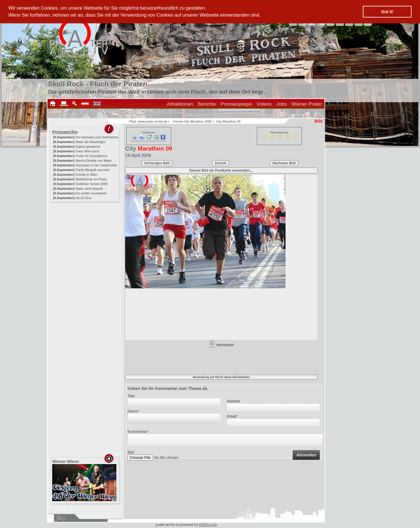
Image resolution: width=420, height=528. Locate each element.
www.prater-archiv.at (152, 121)
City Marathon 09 (228, 121)
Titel (131, 396)
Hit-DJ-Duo (83, 198)
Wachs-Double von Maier (93, 161)
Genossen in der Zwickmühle (96, 165)
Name (133, 411)
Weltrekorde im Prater (91, 179)
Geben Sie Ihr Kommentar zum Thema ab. (168, 388)
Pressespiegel (236, 104)
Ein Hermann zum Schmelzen (97, 137)
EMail (232, 416)
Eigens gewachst (88, 147)
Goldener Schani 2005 (91, 184)
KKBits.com (208, 525)
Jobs (281, 104)
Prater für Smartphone (91, 156)
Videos (264, 104)
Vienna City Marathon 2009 (192, 121)
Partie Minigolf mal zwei (92, 170)
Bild (131, 454)
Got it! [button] (387, 12)
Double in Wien (86, 175)
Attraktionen (180, 104)
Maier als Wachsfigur (90, 142)
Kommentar (138, 432)
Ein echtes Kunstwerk (91, 193)
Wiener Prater (307, 104)
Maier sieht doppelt (89, 189)
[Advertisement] (85, 240)
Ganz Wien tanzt (87, 151)
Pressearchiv (65, 132)
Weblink (233, 401)
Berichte (207, 104)
